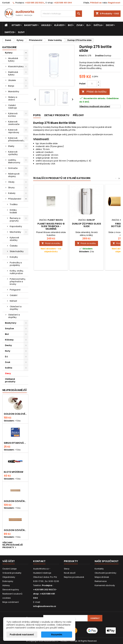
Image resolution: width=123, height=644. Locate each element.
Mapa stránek (102, 577)
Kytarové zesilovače (14, 123)
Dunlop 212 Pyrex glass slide (87, 225)
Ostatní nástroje (12, 107)
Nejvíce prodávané (74, 577)
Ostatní (14, 295)
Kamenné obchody (105, 585)
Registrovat (114, 3)
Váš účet (9, 561)
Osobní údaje (10, 569)
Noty (8, 351)
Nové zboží (70, 573)
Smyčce (9, 32)
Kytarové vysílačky (13, 153)
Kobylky (14, 257)
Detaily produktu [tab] (57, 115)
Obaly (11, 182)
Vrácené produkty (12, 573)
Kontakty (99, 569)
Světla (98, 25)
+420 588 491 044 (63, 3)
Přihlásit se (96, 3)
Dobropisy (8, 581)
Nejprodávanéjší (15, 390)
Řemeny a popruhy (15, 219)
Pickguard (15, 290)
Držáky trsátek (13, 211)
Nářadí (13, 301)
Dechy (110, 25)
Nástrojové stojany (14, 175)
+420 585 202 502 (34, 3)
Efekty (11, 146)
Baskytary (31, 25)
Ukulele (46, 25)
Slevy (21, 32)
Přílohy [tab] (78, 115)
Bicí (70, 25)
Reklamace (101, 581)
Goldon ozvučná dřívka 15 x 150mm (15, 530)
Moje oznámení (11, 602)
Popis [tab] (37, 115)
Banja (11, 86)
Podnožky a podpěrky (16, 264)
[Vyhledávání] (61, 14)
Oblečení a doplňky (16, 308)
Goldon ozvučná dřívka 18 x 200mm (15, 501)
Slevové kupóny (11, 590)
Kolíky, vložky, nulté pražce (17, 272)
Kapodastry (16, 226)
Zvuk (79, 25)
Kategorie (9, 47)
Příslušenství (15, 199)
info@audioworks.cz (45, 606)
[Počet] (92, 84)
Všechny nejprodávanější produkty (13, 545)
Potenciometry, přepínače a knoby (18, 282)
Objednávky (9, 577)
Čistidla (14, 246)
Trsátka (14, 204)
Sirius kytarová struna (15, 443)
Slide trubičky (17, 251)
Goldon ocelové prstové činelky (15, 414)
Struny (11, 188)
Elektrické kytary (13, 73)
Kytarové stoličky (14, 239)
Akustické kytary (13, 60)
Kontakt (6, 3)
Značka (99, 56)
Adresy (6, 585)
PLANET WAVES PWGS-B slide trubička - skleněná (51, 226)
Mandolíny (14, 91)
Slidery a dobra (13, 98)
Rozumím (57, 635)
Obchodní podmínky (105, 573)
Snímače (13, 168)
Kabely (12, 193)
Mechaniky (15, 232)
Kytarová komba (13, 115)
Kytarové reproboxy (14, 131)
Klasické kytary (16, 66)
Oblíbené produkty (10, 380)
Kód (82, 56)
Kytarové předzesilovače (16, 139)
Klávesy (59, 25)
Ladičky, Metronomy (14, 161)
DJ (88, 25)
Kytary (16, 25)
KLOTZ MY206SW (14, 472)
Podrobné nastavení (22, 635)
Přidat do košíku (94, 92)
